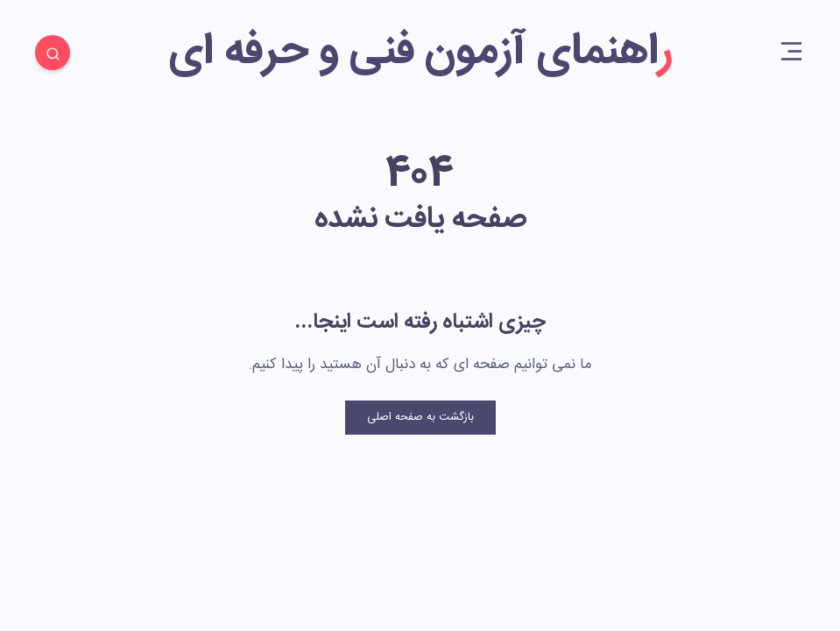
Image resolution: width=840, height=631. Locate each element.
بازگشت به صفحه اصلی (420, 417)
